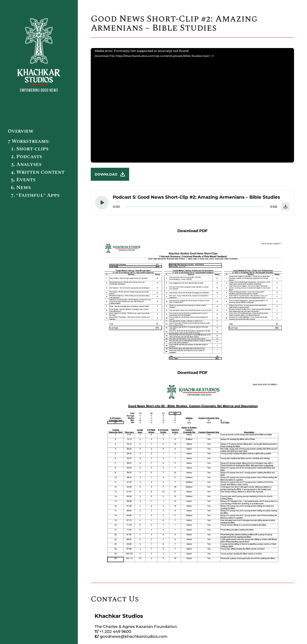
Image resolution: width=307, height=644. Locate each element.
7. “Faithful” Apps (35, 195)
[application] (192, 105)
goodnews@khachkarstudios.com (134, 636)
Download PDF (193, 231)
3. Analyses (26, 164)
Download (110, 174)
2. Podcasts (26, 157)
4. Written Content (38, 172)
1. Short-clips (30, 149)
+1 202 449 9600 (115, 631)
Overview (20, 131)
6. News (21, 187)
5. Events (23, 180)
